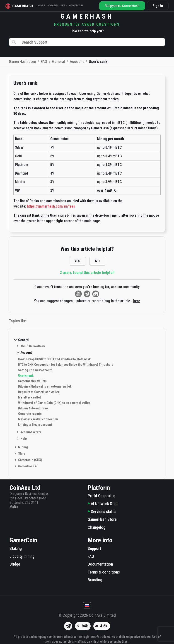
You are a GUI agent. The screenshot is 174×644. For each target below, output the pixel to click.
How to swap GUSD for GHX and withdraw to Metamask (54, 359)
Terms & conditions (104, 572)
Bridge (15, 564)
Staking (16, 548)
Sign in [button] (158, 6)
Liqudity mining (22, 556)
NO (97, 261)
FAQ (91, 556)
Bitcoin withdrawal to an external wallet (45, 386)
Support (94, 548)
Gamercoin (76, 6)
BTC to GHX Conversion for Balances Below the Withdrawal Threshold (66, 365)
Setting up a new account (35, 370)
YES (77, 261)
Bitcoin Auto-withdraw (33, 408)
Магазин (53, 6)
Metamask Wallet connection (38, 419)
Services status (102, 512)
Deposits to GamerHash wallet (39, 392)
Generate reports (30, 414)
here (137, 301)
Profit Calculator (101, 496)
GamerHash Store (102, 519)
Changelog (97, 527)
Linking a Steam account (35, 425)
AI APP (41, 6)
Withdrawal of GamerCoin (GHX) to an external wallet (54, 403)
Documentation (100, 564)
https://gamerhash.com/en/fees (51, 206)
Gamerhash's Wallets (32, 381)
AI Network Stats (103, 504)
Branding (95, 580)
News (64, 6)
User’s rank (26, 376)
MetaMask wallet (29, 397)
